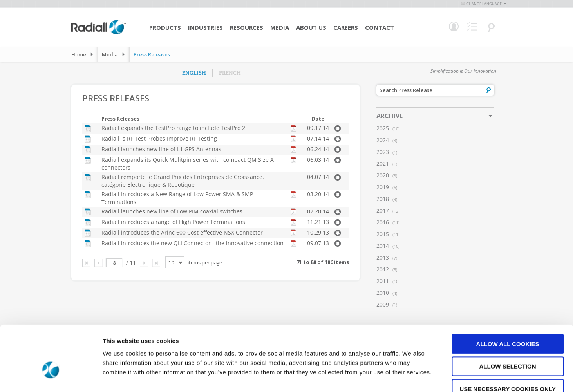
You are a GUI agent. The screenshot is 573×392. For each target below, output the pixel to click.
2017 (383, 210)
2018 (383, 199)
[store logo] (99, 33)
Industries (205, 27)
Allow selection (508, 320)
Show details (411, 377)
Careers (346, 27)
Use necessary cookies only (507, 342)
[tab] (435, 116)
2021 (383, 163)
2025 (383, 128)
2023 (383, 152)
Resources (247, 27)
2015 (383, 234)
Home (79, 54)
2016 (383, 222)
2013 (383, 257)
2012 (383, 269)
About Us (311, 27)
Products (165, 27)
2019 (383, 187)
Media (280, 27)
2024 (383, 140)
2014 (383, 246)
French (230, 72)
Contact (380, 27)
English (194, 72)
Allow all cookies (508, 297)
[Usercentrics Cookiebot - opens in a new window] (51, 377)
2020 (383, 175)
